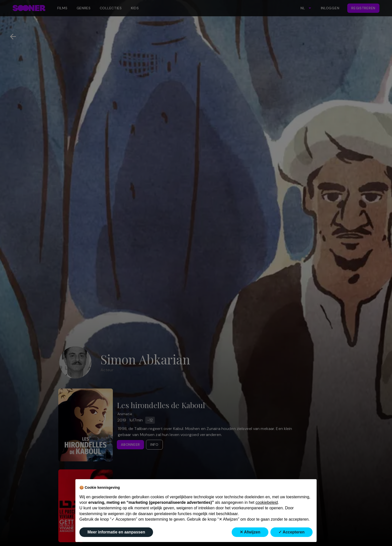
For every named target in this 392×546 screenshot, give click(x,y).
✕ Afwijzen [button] (250, 532)
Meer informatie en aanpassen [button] (116, 532)
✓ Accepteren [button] (291, 532)
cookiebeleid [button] (267, 502)
